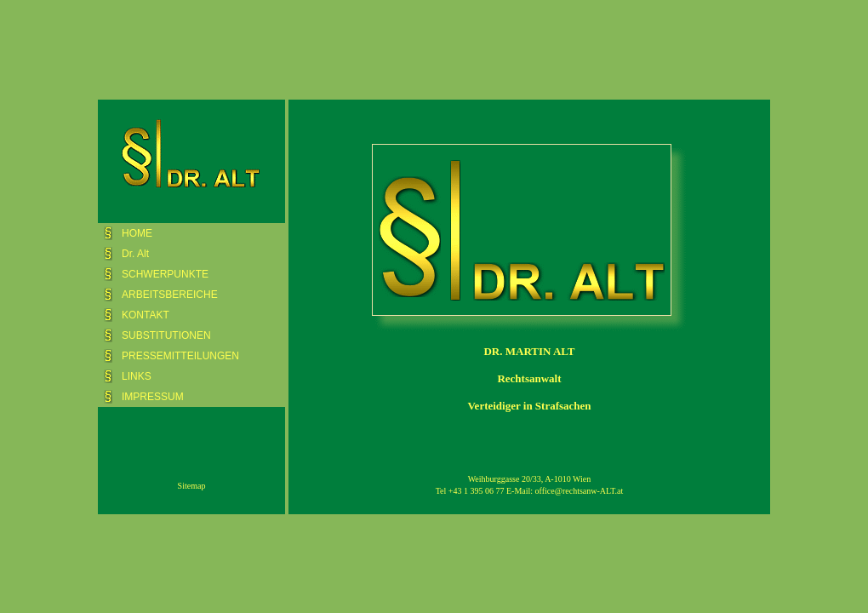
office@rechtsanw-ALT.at (580, 491)
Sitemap (192, 486)
